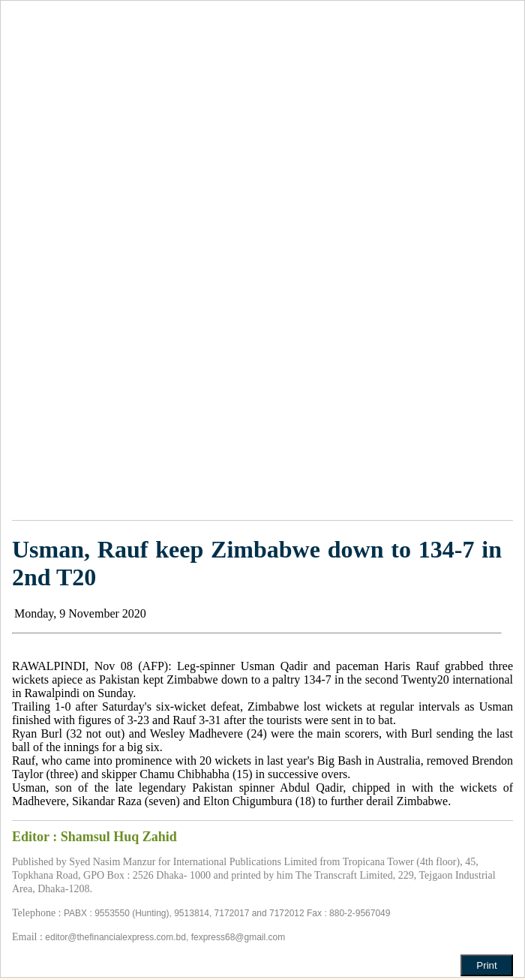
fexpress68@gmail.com (238, 937)
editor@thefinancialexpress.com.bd (115, 937)
